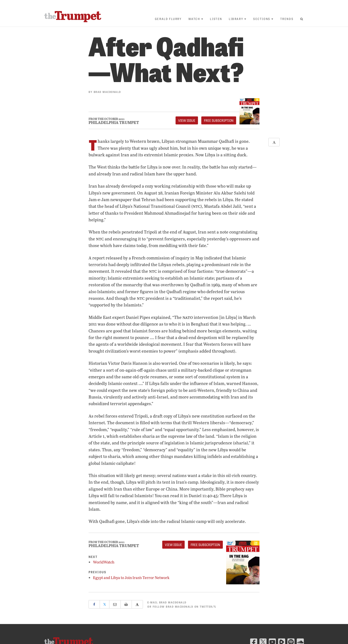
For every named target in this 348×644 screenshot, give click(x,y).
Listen (216, 19)
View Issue (187, 120)
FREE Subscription (219, 120)
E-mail (167, 602)
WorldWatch (104, 562)
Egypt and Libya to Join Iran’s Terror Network (131, 578)
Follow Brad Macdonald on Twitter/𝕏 (185, 606)
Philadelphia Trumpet (114, 122)
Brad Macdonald (107, 92)
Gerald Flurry (168, 19)
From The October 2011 (107, 119)
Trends (287, 19)
